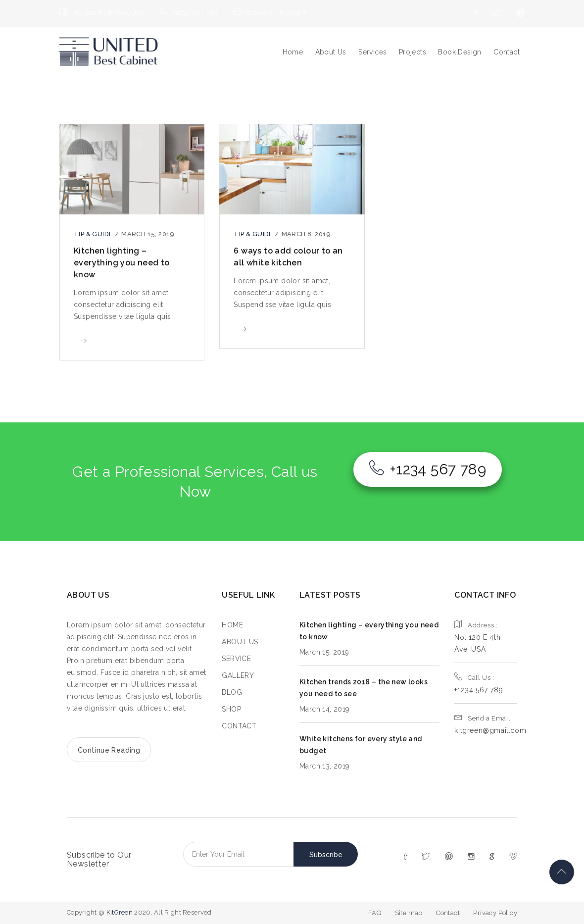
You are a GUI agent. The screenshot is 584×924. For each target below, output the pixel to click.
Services (372, 52)
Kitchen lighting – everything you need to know (122, 263)
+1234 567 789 (428, 469)
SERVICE (236, 659)
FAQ (375, 913)
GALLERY (238, 675)
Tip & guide (94, 234)
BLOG (232, 692)
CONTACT (239, 726)
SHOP (231, 709)
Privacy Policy (495, 913)
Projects (413, 52)
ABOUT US (240, 642)
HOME (232, 625)
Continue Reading (109, 750)
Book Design (460, 52)
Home (293, 52)
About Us (331, 52)
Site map (409, 913)
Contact (507, 52)
